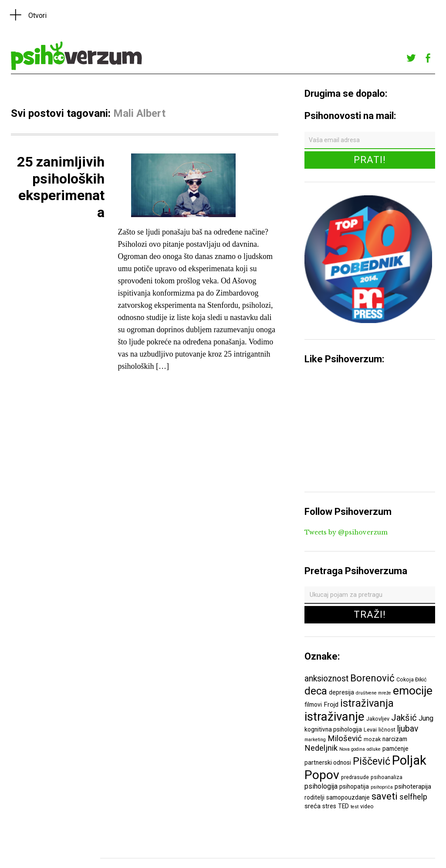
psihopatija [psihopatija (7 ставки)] (354, 786)
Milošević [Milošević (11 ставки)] (345, 739)
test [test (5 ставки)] (355, 807)
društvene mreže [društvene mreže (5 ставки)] (373, 693)
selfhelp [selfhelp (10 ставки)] (413, 797)
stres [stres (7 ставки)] (329, 806)
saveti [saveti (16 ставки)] (385, 796)
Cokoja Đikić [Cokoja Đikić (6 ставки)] (412, 679)
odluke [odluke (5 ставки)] (374, 749)
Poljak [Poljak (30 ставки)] (409, 760)
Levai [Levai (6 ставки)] (370, 730)
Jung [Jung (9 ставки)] (426, 718)
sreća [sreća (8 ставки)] (313, 806)
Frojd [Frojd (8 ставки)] (331, 705)
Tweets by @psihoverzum (346, 532)
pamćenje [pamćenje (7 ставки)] (395, 749)
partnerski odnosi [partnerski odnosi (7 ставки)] (328, 762)
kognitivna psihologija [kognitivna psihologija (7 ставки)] (333, 729)
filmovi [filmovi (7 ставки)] (313, 705)
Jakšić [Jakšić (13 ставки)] (404, 718)
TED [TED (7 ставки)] (343, 806)
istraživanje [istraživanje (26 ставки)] (334, 717)
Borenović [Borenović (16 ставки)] (372, 678)
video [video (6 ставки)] (367, 806)
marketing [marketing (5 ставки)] (315, 740)
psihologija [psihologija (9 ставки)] (321, 786)
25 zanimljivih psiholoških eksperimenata (61, 187)
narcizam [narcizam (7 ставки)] (395, 739)
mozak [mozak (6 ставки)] (372, 739)
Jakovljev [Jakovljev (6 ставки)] (378, 719)
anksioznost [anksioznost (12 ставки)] (326, 679)
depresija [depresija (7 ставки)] (341, 692)
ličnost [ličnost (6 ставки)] (387, 730)
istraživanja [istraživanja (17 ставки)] (367, 703)
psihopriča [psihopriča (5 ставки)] (382, 787)
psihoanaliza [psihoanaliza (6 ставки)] (387, 777)
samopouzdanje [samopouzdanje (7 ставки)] (348, 797)
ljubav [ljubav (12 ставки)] (408, 729)
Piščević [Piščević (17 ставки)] (372, 761)
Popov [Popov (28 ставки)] (322, 775)
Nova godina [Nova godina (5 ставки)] (352, 749)
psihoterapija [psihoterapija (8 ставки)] (413, 786)
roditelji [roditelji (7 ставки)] (314, 797)
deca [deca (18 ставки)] (316, 691)
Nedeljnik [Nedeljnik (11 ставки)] (321, 748)
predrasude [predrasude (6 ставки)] (355, 777)
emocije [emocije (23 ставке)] (413, 690)
